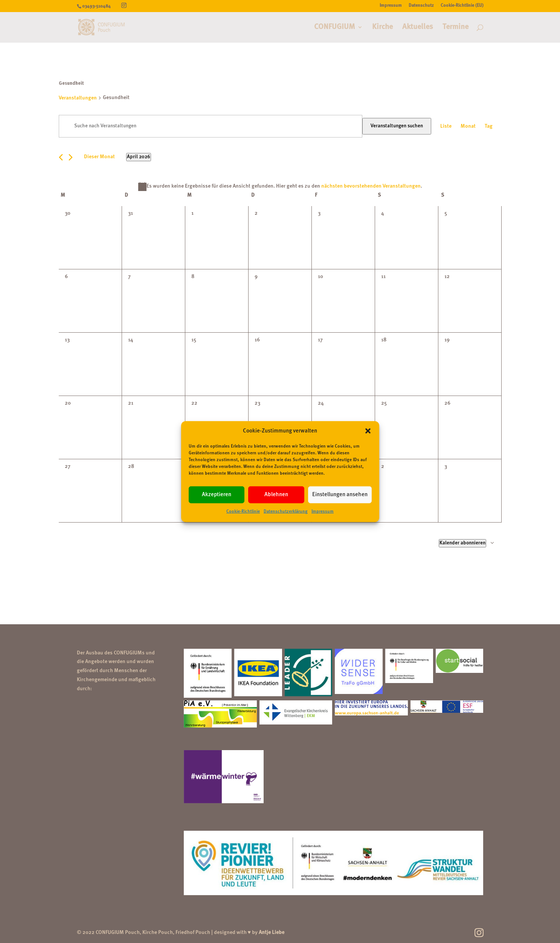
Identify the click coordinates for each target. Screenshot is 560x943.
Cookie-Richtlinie (243, 512)
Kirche (382, 28)
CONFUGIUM (335, 28)
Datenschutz (421, 6)
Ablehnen (276, 495)
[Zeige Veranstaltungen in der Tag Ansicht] (489, 127)
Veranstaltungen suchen (397, 126)
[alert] (280, 186)
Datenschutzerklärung (286, 512)
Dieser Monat (99, 157)
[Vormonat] (61, 157)
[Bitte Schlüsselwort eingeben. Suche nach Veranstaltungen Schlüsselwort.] (211, 126)
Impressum (323, 512)
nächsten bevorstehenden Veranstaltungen (371, 186)
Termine (455, 28)
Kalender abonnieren (462, 543)
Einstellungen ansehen (340, 495)
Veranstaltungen (78, 98)
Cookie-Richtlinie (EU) (462, 6)
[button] (368, 431)
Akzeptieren (217, 495)
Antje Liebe (272, 932)
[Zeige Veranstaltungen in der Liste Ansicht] (446, 127)
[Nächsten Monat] (71, 157)
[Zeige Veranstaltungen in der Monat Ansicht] (468, 127)
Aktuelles (418, 28)
